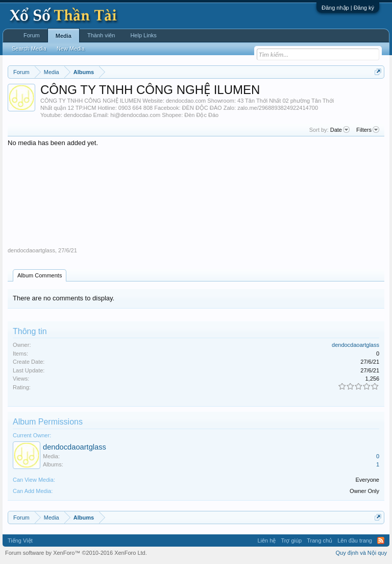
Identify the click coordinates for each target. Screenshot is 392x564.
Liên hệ (266, 540)
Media (64, 36)
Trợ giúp (291, 540)
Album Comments (40, 275)
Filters (368, 130)
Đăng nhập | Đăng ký (348, 8)
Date (340, 130)
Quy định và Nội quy (362, 553)
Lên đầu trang (355, 540)
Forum (32, 35)
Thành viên (101, 35)
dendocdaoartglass (31, 250)
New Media (71, 49)
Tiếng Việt (20, 540)
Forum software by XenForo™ (76, 553)
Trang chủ (320, 540)
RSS (381, 540)
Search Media (29, 49)
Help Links (143, 35)
